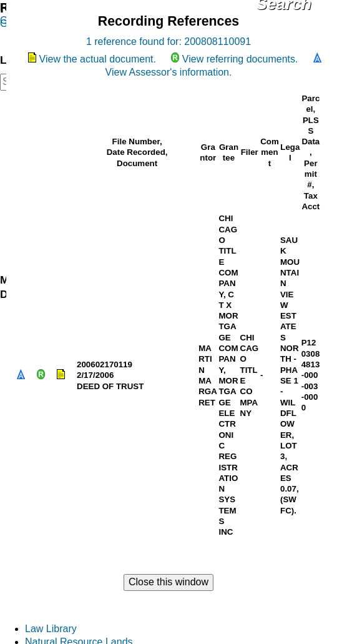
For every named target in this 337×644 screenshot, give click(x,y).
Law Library (51, 629)
